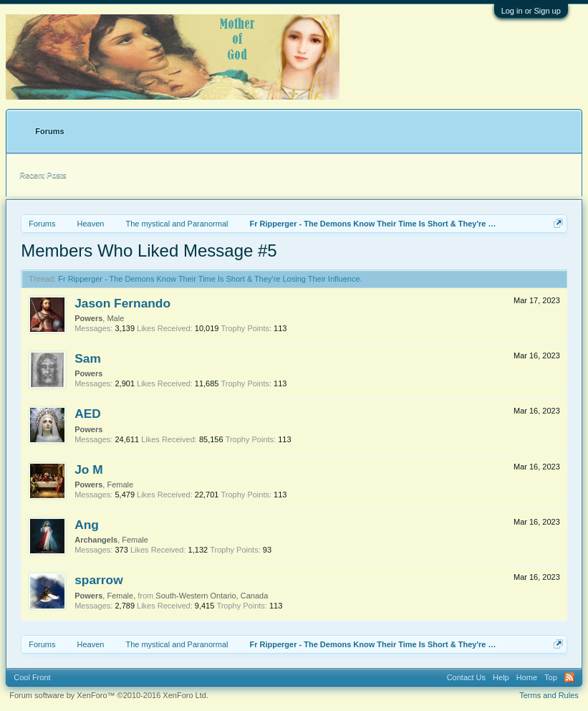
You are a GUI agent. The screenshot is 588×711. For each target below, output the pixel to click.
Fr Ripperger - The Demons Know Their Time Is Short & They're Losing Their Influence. (210, 279)
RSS (569, 677)
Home (527, 677)
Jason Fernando (122, 303)
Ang (87, 525)
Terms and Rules (549, 695)
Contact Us (466, 677)
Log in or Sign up (531, 11)
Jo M (88, 469)
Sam (88, 358)
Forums (49, 131)
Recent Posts (43, 175)
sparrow (98, 580)
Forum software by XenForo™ (109, 695)
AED (88, 414)
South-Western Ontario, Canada (212, 596)
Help (501, 677)
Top (551, 677)
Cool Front (32, 677)
